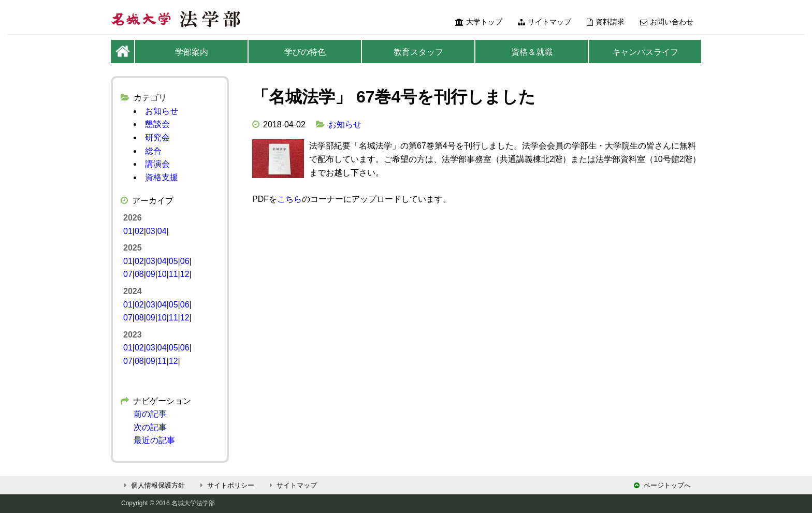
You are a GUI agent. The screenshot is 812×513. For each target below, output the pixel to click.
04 (162, 231)
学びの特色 (305, 52)
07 (128, 274)
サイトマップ (545, 22)
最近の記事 (154, 440)
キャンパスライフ (645, 52)
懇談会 (157, 124)
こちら (289, 199)
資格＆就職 (532, 52)
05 (173, 261)
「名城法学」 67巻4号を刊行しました (394, 97)
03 (151, 231)
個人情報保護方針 (153, 485)
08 (139, 274)
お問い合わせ (667, 22)
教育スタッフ (418, 52)
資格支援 (162, 177)
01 (128, 231)
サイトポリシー (226, 485)
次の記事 (150, 427)
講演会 (157, 164)
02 (139, 231)
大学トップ (479, 22)
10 (162, 274)
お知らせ (345, 124)
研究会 (157, 137)
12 (185, 274)
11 (173, 274)
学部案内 (192, 52)
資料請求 (606, 22)
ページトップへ (662, 485)
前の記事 (150, 414)
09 (151, 274)
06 (185, 261)
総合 (153, 151)
